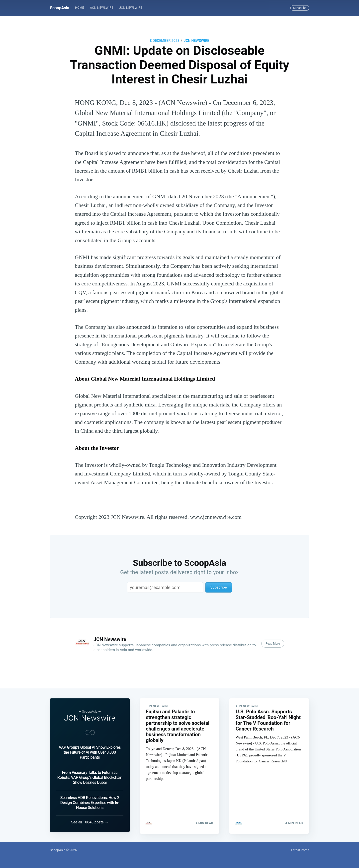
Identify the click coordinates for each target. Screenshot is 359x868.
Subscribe (300, 8)
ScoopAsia (59, 8)
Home (80, 8)
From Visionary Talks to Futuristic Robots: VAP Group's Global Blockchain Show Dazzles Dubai (90, 777)
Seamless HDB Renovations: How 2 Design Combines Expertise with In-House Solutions (90, 803)
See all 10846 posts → (90, 822)
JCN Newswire (131, 8)
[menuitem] (80, 8)
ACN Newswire (102, 8)
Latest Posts (300, 850)
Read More (273, 644)
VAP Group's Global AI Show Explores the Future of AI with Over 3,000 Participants (90, 752)
